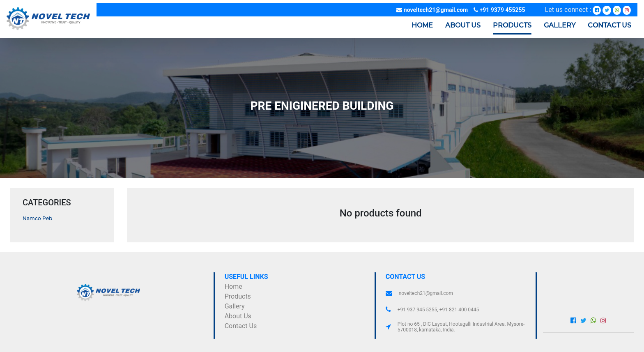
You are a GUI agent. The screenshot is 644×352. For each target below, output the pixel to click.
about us (238, 316)
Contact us (609, 25)
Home (422, 25)
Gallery (560, 25)
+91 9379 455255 (499, 10)
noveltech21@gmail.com (432, 10)
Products (238, 296)
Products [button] (512, 25)
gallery (235, 306)
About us (463, 25)
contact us (241, 326)
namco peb (37, 218)
